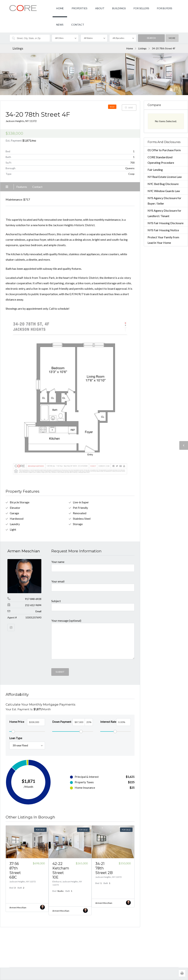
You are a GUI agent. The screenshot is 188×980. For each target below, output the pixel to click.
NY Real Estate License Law (165, 177)
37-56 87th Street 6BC (15, 870)
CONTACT (78, 25)
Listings (142, 48)
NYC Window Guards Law (164, 191)
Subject (93, 604)
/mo (29, 140)
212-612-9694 (33, 605)
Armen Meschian (24, 551)
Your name (93, 565)
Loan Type (16, 738)
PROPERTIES (79, 8)
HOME (60, 8)
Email (38, 611)
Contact (37, 187)
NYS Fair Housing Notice (163, 230)
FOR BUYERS (165, 8)
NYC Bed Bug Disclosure (163, 184)
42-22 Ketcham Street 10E (61, 870)
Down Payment (62, 722)
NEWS (60, 25)
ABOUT (100, 8)
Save (129, 108)
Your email (93, 584)
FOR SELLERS (141, 8)
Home (130, 48)
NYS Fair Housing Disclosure (166, 223)
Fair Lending (155, 170)
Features (22, 187)
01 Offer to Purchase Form (164, 150)
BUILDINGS (119, 8)
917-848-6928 (33, 599)
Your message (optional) (93, 641)
